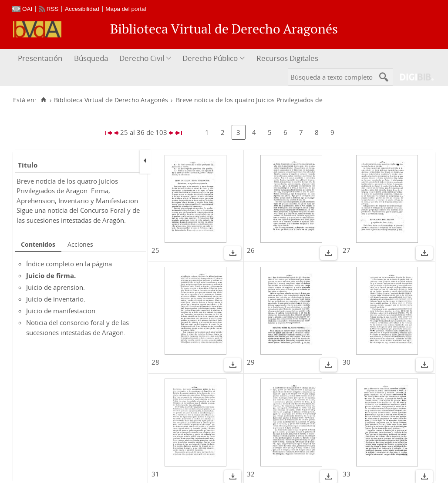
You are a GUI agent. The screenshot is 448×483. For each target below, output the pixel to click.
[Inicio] (43, 100)
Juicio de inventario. (56, 299)
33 (347, 474)
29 (251, 362)
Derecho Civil (142, 58)
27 (347, 250)
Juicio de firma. (51, 275)
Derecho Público (210, 58)
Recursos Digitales (287, 58)
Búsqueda (91, 58)
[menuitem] (41, 59)
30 (347, 362)
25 (155, 250)
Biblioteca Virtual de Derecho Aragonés (111, 100)
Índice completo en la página (69, 264)
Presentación (40, 58)
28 (155, 362)
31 (155, 474)
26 (251, 250)
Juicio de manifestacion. (62, 311)
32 (251, 474)
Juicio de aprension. (56, 287)
